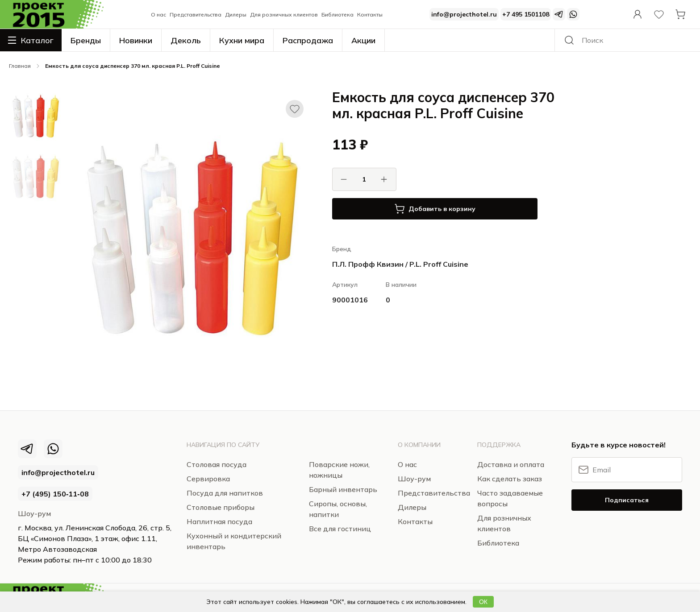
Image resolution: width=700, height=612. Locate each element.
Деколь (186, 40)
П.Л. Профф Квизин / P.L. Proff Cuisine (400, 264)
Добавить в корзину (435, 209)
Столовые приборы (221, 507)
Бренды (86, 40)
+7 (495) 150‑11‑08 (55, 494)
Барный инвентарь (343, 489)
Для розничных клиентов (284, 14)
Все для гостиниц (340, 529)
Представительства (196, 14)
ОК (483, 602)
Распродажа (308, 40)
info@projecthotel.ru (464, 14)
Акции (363, 40)
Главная (20, 66)
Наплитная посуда (219, 521)
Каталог (31, 40)
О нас (158, 14)
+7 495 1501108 (526, 14)
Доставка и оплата (511, 464)
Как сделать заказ (510, 479)
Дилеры (236, 14)
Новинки (136, 40)
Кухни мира (242, 40)
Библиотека (337, 14)
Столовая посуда (217, 464)
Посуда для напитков (225, 493)
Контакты (370, 14)
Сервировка (208, 479)
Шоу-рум (34, 513)
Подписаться (627, 500)
